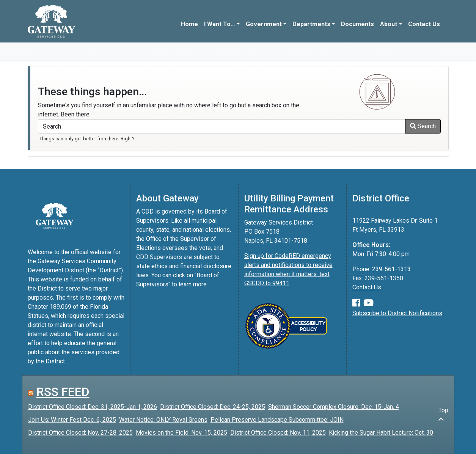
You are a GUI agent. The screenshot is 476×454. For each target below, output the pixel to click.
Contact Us (424, 24)
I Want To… (220, 24)
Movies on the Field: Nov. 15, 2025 (181, 433)
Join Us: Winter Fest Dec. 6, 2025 (72, 420)
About (389, 24)
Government (264, 24)
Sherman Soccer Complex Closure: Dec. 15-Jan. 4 (334, 407)
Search (423, 126)
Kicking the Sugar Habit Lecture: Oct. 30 (381, 433)
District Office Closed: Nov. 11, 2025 (278, 433)
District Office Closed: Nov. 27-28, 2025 (80, 433)
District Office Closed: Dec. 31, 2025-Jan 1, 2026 (93, 407)
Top (443, 414)
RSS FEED (63, 392)
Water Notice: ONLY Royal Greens (163, 420)
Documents (357, 24)
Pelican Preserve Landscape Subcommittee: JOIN (277, 420)
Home (189, 24)
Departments (311, 24)
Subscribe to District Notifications (397, 313)
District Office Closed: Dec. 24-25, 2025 (213, 407)
